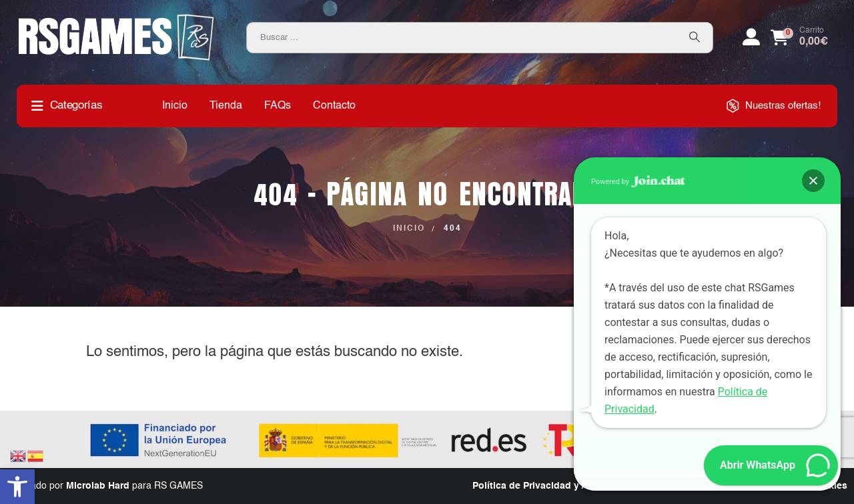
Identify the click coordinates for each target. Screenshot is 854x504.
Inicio (175, 106)
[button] (17, 487)
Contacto (334, 106)
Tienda (226, 106)
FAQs (278, 106)
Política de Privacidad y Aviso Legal (553, 486)
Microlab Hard (98, 486)
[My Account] (751, 37)
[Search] (695, 38)
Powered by (638, 182)
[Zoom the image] (116, 19)
